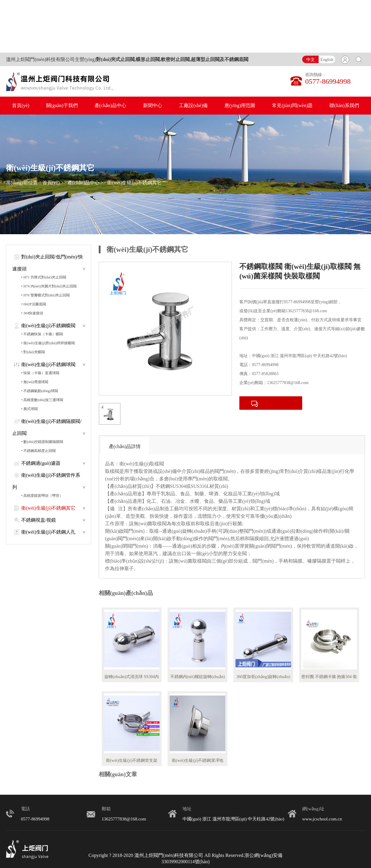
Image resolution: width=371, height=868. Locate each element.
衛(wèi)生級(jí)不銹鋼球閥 (48, 364)
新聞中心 (153, 105)
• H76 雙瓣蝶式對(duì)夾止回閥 (45, 295)
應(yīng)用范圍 (240, 105)
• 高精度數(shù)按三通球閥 (42, 400)
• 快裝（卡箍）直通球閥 (40, 373)
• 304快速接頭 (32, 313)
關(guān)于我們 (62, 105)
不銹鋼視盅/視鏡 (39, 520)
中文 (311, 60)
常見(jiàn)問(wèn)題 (292, 105)
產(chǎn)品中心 (111, 105)
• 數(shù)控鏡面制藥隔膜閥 (42, 442)
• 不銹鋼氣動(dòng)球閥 (40, 391)
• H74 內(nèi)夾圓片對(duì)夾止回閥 (49, 286)
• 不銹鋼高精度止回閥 (38, 451)
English (327, 60)
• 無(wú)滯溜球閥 (35, 382)
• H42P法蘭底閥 (34, 304)
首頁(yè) (21, 105)
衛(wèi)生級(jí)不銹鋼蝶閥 (48, 326)
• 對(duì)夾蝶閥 (33, 352)
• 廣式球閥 (29, 409)
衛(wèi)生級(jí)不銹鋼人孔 (48, 532)
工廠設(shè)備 (193, 105)
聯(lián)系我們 (344, 105)
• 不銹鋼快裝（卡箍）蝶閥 (42, 334)
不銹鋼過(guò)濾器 (41, 463)
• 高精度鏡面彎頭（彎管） (42, 496)
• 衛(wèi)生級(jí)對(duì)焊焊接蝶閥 (48, 343)
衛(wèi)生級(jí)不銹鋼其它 (134, 183)
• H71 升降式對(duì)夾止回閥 (44, 277)
